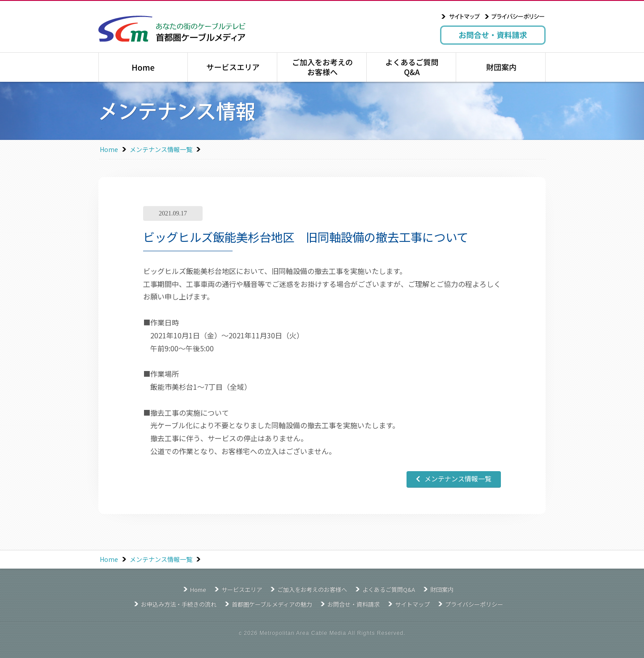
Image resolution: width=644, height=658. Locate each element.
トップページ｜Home (143, 67)
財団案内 (501, 67)
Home (109, 149)
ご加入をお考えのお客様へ (322, 67)
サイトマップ (461, 17)
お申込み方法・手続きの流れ (179, 604)
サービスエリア (232, 67)
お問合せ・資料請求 (493, 35)
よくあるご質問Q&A (411, 67)
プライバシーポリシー (515, 17)
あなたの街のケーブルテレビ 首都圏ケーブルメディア (172, 29)
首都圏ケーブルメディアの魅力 (272, 604)
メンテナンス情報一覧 (161, 149)
